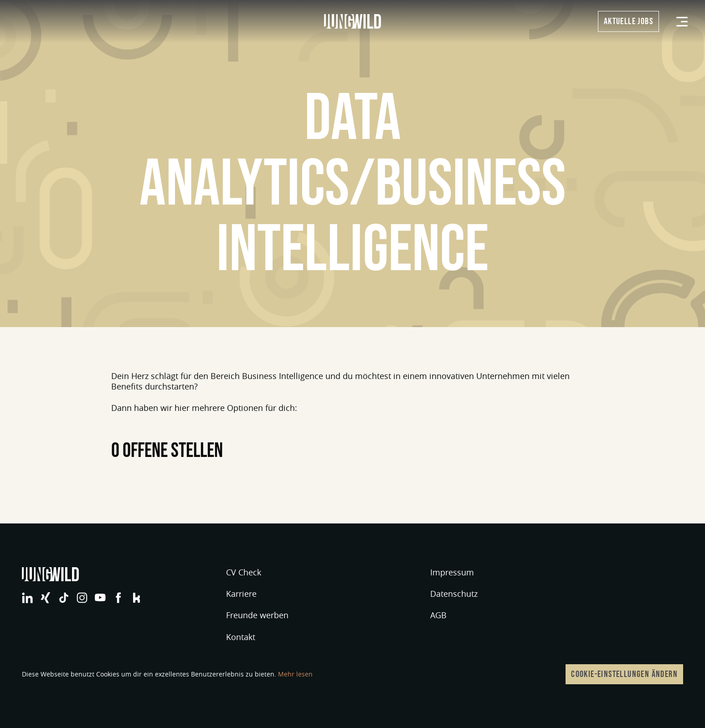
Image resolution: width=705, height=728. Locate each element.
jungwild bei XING (46, 598)
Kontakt (241, 637)
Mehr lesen (295, 674)
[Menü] (682, 22)
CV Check (244, 572)
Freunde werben (257, 615)
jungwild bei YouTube (100, 598)
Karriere (241, 594)
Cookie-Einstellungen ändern (624, 674)
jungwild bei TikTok (64, 598)
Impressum (452, 572)
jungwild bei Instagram (82, 598)
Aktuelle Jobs (628, 21)
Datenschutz (454, 594)
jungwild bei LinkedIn (27, 598)
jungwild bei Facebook (118, 598)
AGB (438, 615)
